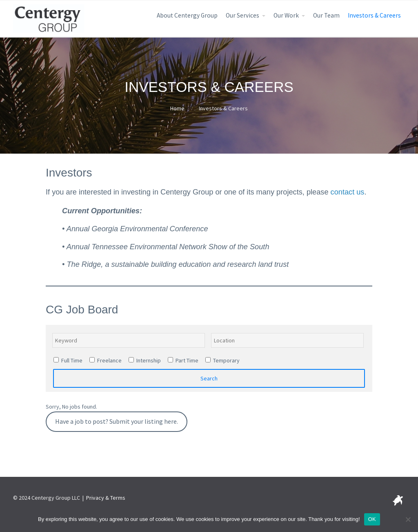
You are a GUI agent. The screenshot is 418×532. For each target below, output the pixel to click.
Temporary (222, 360)
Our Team (326, 15)
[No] (408, 519)
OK (372, 519)
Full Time (68, 360)
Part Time (183, 360)
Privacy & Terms (106, 498)
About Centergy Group (187, 15)
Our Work (286, 15)
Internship (145, 360)
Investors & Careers (374, 15)
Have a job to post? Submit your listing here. (117, 421)
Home (177, 108)
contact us (348, 192)
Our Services (242, 15)
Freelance (106, 360)
